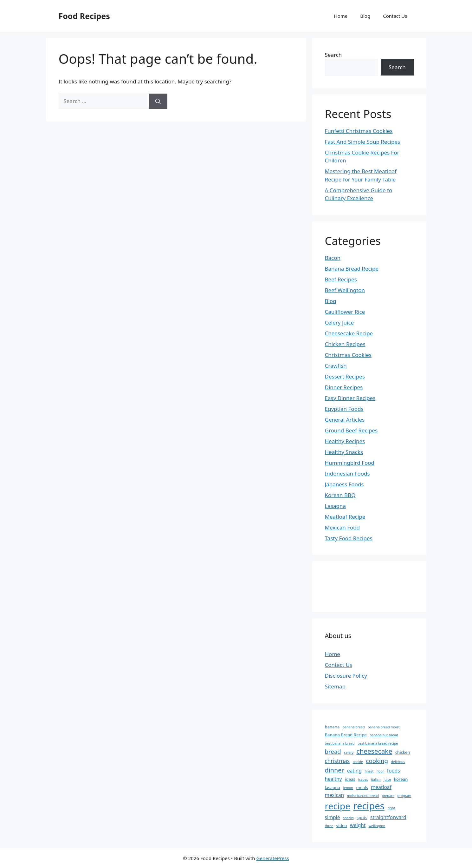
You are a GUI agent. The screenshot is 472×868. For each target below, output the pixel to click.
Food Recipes (84, 16)
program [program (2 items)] (404, 796)
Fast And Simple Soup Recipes (363, 142)
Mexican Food (343, 527)
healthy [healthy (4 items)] (333, 779)
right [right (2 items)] (391, 808)
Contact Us (395, 16)
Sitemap (335, 686)
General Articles (345, 420)
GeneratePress (273, 858)
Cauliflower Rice (345, 312)
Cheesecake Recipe (349, 333)
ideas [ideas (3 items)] (350, 779)
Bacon (333, 258)
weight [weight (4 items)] (358, 825)
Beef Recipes (341, 279)
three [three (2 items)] (329, 826)
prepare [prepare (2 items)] (388, 796)
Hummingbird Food (350, 463)
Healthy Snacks (344, 452)
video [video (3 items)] (342, 825)
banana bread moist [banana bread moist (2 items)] (384, 727)
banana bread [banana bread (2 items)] (354, 727)
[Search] (158, 101)
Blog (365, 16)
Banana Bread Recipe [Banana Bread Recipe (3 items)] (346, 735)
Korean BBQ (340, 495)
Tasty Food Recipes (349, 538)
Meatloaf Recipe (345, 517)
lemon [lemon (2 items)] (348, 788)
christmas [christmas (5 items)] (337, 761)
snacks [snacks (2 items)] (348, 818)
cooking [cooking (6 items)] (377, 761)
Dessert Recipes (345, 376)
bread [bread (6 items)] (333, 751)
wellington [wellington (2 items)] (377, 826)
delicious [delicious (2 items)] (398, 762)
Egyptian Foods (344, 409)
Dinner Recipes (344, 387)
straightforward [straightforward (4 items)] (388, 817)
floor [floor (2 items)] (380, 771)
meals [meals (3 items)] (362, 787)
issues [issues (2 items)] (363, 779)
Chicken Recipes (345, 344)
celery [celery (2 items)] (349, 753)
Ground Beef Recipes (351, 430)
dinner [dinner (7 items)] (335, 770)
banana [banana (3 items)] (332, 727)
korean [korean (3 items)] (401, 779)
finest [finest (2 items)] (369, 771)
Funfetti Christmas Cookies (359, 131)
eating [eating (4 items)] (354, 771)
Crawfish (336, 366)
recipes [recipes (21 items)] (369, 806)
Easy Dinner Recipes (350, 398)
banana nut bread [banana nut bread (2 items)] (384, 735)
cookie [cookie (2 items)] (358, 762)
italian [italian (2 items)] (376, 779)
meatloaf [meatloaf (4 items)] (381, 787)
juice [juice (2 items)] (387, 779)
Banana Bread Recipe (352, 269)
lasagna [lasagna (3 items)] (333, 787)
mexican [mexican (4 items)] (335, 795)
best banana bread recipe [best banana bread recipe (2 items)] (378, 743)
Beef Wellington (345, 290)
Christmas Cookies (348, 355)
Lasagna (336, 506)
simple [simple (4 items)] (333, 817)
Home (341, 16)
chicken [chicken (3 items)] (403, 752)
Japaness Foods (344, 484)
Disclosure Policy (346, 676)
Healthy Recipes (345, 441)
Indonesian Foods (347, 473)
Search (333, 55)
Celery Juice (339, 322)
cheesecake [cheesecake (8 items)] (374, 751)
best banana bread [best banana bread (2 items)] (340, 743)
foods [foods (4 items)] (394, 771)
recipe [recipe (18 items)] (338, 806)
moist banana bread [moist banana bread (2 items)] (363, 796)
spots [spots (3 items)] (362, 818)
